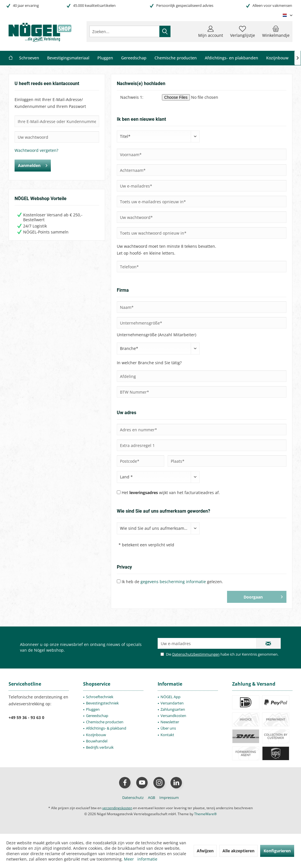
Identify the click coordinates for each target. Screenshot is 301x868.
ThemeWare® (205, 814)
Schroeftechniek (100, 697)
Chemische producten (105, 722)
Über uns (168, 728)
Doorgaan (263, 596)
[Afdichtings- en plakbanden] (231, 58)
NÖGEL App (170, 697)
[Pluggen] (105, 58)
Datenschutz (133, 797)
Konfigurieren (277, 851)
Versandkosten (173, 716)
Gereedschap (97, 716)
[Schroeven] (29, 58)
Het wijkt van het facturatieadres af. (171, 493)
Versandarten (172, 703)
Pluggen (93, 709)
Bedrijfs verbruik (100, 747)
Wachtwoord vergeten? (36, 150)
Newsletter (170, 722)
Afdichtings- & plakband (106, 728)
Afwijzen (205, 851)
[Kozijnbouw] (277, 58)
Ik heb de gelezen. (172, 582)
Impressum (169, 797)
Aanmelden (33, 165)
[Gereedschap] (134, 58)
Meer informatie (141, 859)
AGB (151, 797)
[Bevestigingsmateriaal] (68, 58)
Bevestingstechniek (102, 703)
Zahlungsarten (173, 709)
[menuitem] (276, 31)
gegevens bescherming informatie (173, 582)
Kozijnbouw (96, 735)
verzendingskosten (117, 808)
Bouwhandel (97, 741)
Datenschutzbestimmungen (196, 654)
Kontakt (167, 735)
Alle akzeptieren (238, 851)
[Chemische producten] (176, 58)
